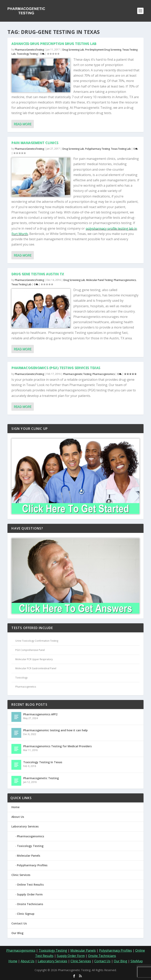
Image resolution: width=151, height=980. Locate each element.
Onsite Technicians (30, 904)
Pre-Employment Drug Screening (103, 50)
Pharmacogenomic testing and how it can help (55, 730)
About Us (18, 817)
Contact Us (19, 923)
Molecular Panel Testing (99, 280)
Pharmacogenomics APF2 (40, 714)
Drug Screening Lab (73, 50)
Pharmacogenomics (125, 280)
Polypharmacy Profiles (32, 865)
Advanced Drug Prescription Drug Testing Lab (54, 44)
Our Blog (17, 933)
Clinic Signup (26, 914)
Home (15, 807)
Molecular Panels (29, 856)
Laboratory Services (25, 826)
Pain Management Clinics (35, 143)
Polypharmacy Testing (97, 149)
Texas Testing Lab (121, 149)
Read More (23, 124)
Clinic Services (21, 875)
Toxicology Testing (27, 54)
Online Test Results (30, 885)
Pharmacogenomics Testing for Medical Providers (57, 746)
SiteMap (137, 961)
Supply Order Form (30, 894)
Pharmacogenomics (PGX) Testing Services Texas (56, 368)
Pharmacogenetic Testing (77, 374)
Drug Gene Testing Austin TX (38, 274)
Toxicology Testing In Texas (43, 762)
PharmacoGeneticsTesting (29, 50)
